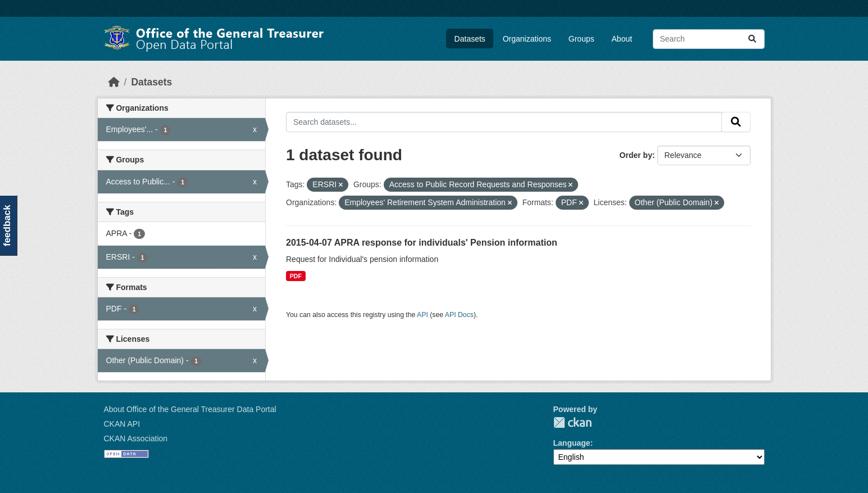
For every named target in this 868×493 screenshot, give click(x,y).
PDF (296, 276)
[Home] (114, 82)
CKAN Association (136, 438)
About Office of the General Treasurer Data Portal (190, 409)
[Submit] (752, 39)
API (422, 315)
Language (572, 443)
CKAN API (122, 424)
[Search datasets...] (709, 39)
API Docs (459, 315)
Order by (636, 155)
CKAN (572, 422)
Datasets (470, 39)
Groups (581, 39)
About (622, 39)
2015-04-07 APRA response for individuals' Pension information (422, 243)
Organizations (527, 39)
